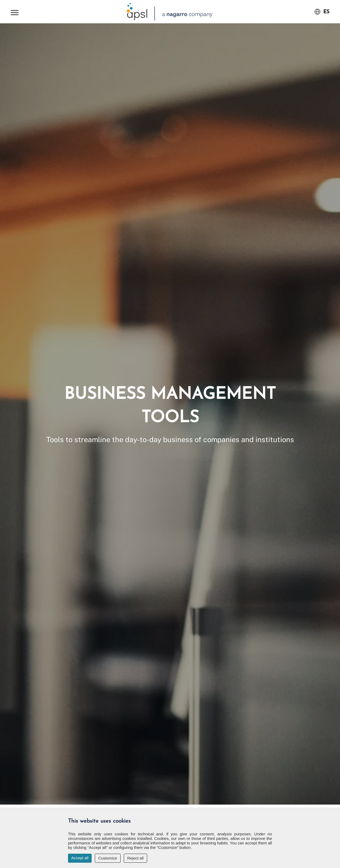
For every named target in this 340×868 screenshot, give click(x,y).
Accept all (80, 858)
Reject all (135, 858)
